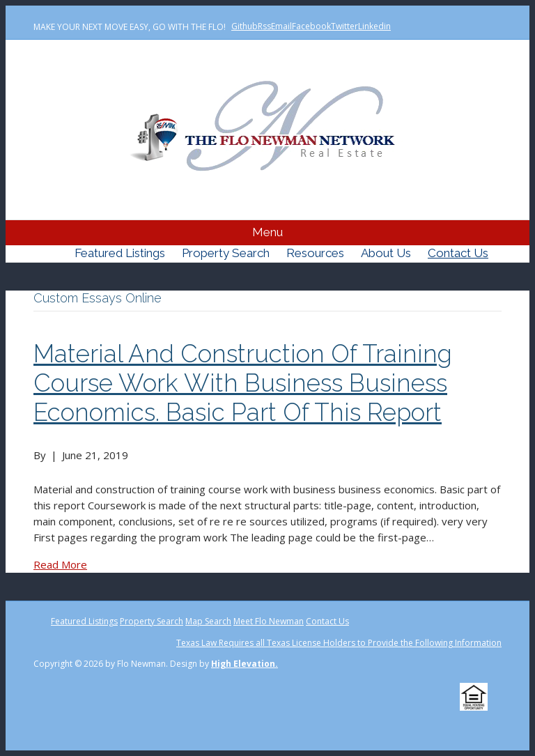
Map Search (208, 621)
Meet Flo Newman (269, 621)
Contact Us (458, 253)
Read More (60, 564)
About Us (386, 253)
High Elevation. (245, 664)
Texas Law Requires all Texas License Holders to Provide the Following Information (339, 643)
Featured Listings (120, 253)
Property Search (226, 253)
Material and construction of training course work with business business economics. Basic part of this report (243, 383)
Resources (315, 253)
